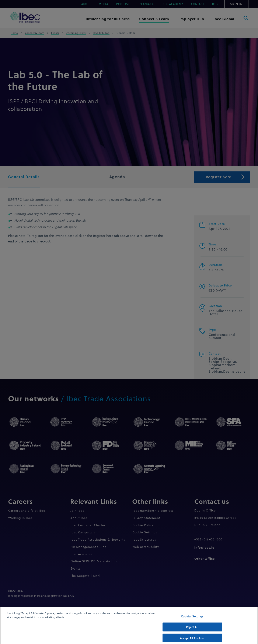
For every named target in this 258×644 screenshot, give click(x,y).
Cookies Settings (192, 621)
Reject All (192, 632)
